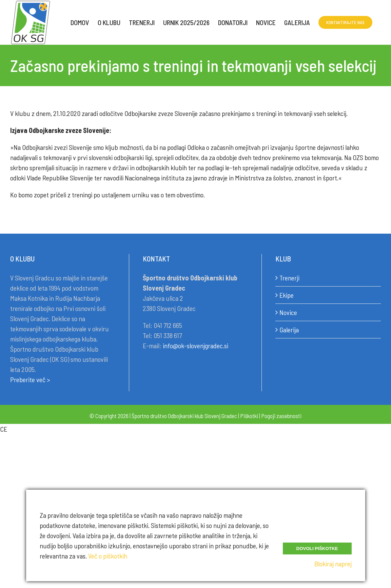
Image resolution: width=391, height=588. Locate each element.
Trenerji (289, 278)
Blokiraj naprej (333, 564)
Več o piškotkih (108, 556)
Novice (288, 312)
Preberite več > (30, 379)
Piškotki (249, 416)
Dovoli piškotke (317, 548)
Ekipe (287, 295)
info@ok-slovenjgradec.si (195, 346)
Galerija (289, 330)
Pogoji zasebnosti (281, 416)
